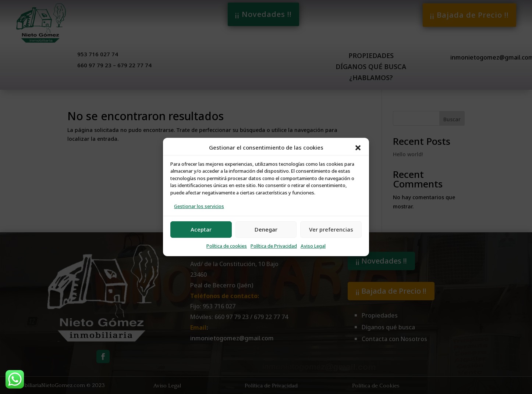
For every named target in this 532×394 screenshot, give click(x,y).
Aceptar (201, 230)
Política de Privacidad (274, 246)
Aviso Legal (313, 246)
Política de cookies (227, 246)
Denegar (266, 230)
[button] (358, 148)
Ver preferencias (331, 230)
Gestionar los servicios (199, 206)
